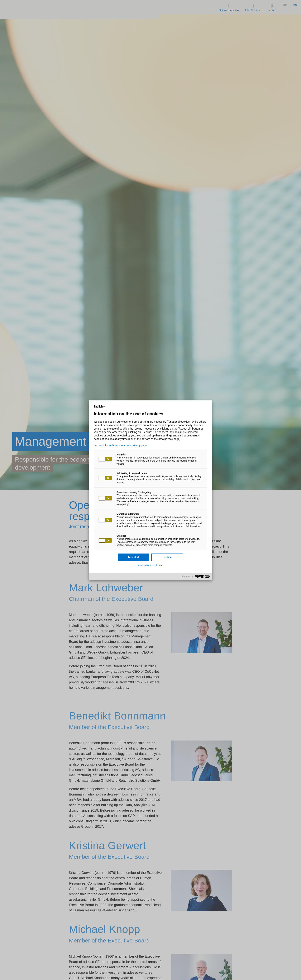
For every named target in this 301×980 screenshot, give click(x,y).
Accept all (133, 557)
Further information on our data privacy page (120, 445)
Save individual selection (151, 566)
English (100, 407)
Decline (167, 557)
